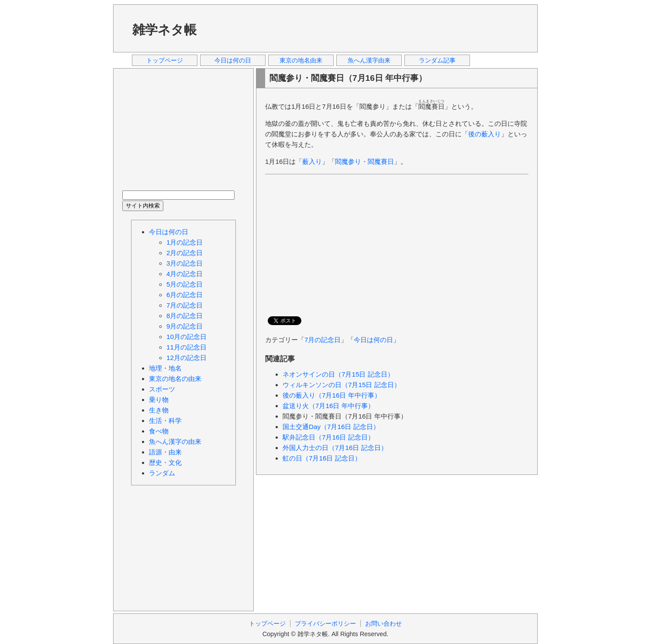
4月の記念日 (185, 274)
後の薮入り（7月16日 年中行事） (332, 395)
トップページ (165, 60)
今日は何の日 (233, 60)
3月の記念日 (185, 263)
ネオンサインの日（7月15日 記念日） (338, 374)
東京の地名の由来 (175, 379)
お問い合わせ (383, 623)
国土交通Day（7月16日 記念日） (331, 427)
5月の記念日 (185, 284)
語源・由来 (165, 452)
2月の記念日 (185, 253)
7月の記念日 (323, 340)
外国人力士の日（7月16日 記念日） (335, 448)
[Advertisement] (370, 28)
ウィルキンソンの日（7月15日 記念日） (342, 385)
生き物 (159, 410)
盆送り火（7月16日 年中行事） (328, 406)
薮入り (312, 161)
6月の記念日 (185, 295)
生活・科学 (165, 421)
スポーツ (162, 389)
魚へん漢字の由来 (175, 441)
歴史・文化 (165, 462)
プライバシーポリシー (325, 623)
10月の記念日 (186, 337)
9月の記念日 (185, 326)
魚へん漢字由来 (369, 60)
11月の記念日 (186, 347)
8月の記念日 (185, 316)
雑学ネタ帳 (164, 30)
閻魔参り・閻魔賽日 (364, 161)
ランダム (162, 473)
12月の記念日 (186, 358)
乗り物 (159, 400)
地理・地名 (165, 368)
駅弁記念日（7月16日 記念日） (328, 437)
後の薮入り (485, 134)
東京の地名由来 (301, 60)
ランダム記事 (437, 60)
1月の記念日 (185, 242)
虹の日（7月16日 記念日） (322, 458)
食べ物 (159, 431)
